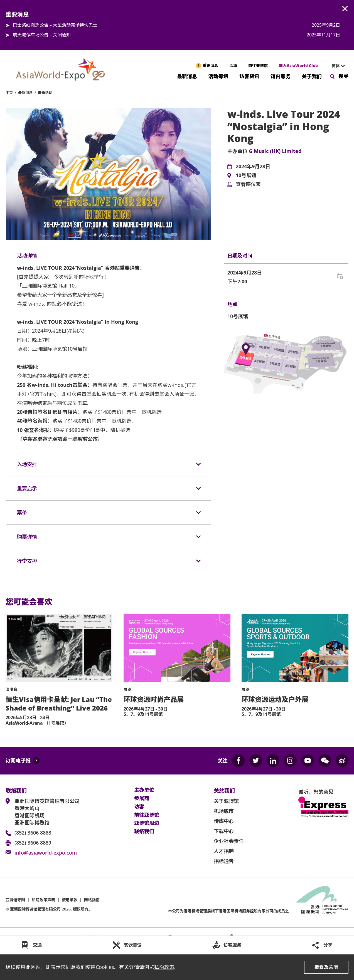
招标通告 (224, 861)
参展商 (142, 798)
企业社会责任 (229, 841)
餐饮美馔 (133, 945)
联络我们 (144, 831)
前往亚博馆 (258, 65)
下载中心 (224, 831)
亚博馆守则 (15, 900)
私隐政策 (164, 967)
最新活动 (45, 93)
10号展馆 (246, 175)
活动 (233, 65)
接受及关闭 (326, 967)
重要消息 (210, 65)
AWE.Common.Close (345, 9)
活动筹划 (218, 76)
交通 (37, 945)
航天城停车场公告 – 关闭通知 (42, 35)
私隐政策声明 (43, 900)
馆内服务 (281, 76)
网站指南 (92, 900)
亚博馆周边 (147, 823)
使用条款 (70, 900)
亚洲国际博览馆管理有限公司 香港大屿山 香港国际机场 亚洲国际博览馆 (47, 812)
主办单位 (144, 790)
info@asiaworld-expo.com (46, 853)
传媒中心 (224, 821)
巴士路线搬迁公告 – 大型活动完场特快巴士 (55, 25)
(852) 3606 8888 (33, 833)
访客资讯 (249, 76)
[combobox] (336, 66)
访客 (139, 807)
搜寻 (343, 76)
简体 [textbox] (336, 66)
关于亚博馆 (226, 801)
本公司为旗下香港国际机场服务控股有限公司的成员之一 (230, 911)
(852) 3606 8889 (33, 843)
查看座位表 (248, 184)
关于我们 (312, 76)
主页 (9, 93)
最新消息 (187, 76)
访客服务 (232, 945)
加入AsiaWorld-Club (298, 65)
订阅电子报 (18, 761)
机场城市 (224, 811)
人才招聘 (224, 851)
